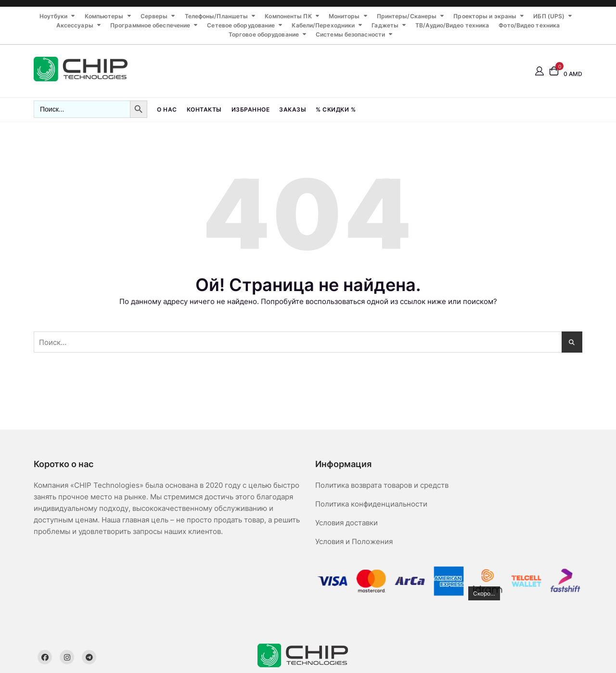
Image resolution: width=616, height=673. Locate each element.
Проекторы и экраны (485, 16)
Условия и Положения (354, 541)
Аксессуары (75, 25)
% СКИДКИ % (336, 109)
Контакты (204, 109)
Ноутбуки (54, 16)
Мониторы (344, 16)
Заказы (293, 109)
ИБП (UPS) (549, 16)
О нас (167, 109)
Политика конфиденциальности (371, 504)
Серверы (154, 16)
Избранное (251, 109)
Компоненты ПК (288, 16)
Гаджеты (385, 25)
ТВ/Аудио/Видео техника (452, 25)
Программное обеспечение (150, 25)
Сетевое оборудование (241, 25)
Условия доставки (346, 523)
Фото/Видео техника (529, 25)
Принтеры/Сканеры (407, 16)
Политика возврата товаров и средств (382, 485)
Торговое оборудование (264, 34)
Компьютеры (104, 16)
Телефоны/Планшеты (217, 16)
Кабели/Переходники (323, 25)
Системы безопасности (350, 34)
